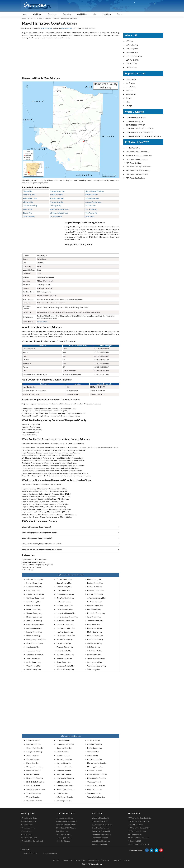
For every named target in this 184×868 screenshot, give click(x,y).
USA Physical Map (92, 213)
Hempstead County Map (66, 613)
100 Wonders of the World (102, 825)
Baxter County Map (95, 579)
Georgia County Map (34, 752)
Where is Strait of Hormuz (66, 825)
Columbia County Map (65, 594)
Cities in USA (27, 213)
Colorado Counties (94, 744)
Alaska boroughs (63, 740)
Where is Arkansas (92, 195)
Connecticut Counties (35, 748)
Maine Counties (32, 763)
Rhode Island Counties (96, 786)
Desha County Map (95, 602)
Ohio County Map (64, 782)
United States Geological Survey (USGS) (37, 565)
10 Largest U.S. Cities (65, 818)
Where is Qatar (27, 825)
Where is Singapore (28, 821)
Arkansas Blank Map (57, 198)
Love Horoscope (63, 831)
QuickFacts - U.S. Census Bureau (35, 560)
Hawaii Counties (63, 752)
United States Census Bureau (33, 562)
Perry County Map (64, 643)
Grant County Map (94, 609)
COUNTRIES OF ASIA (134, 121)
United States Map (29, 217)
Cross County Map (34, 602)
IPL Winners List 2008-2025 (138, 838)
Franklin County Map (95, 606)
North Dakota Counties (35, 782)
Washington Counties (65, 797)
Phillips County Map (95, 643)
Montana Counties (64, 771)
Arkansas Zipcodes (29, 195)
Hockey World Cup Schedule (138, 844)
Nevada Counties (33, 774)
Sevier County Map (34, 662)
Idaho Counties (93, 752)
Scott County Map (33, 658)
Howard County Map (34, 617)
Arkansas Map (28, 191)
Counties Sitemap (63, 841)
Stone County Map (94, 662)
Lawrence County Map (65, 624)
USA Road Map (91, 206)
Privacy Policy (80, 860)
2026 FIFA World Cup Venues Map (139, 155)
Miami (128, 102)
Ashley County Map (64, 579)
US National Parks (56, 217)
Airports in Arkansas (57, 195)
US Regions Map (132, 52)
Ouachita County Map (35, 643)
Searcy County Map (64, 658)
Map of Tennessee (94, 789)
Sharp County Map (64, 662)
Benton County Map (34, 583)
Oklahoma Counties (95, 782)
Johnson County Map (95, 621)
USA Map (129, 41)
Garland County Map (65, 609)
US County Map (28, 202)
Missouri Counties (33, 771)
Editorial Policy (93, 860)
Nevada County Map (65, 639)
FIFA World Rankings (134, 163)
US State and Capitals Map (59, 213)
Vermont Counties (94, 793)
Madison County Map (65, 632)
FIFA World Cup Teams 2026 (137, 174)
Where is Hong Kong (29, 818)
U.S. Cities (107, 14)
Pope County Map (33, 651)
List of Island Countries (101, 841)
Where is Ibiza (26, 831)
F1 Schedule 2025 (134, 841)
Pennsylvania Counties (66, 786)
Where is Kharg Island (100, 818)
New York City (131, 87)
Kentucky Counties (64, 759)
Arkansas (48, 19)
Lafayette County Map (35, 624)
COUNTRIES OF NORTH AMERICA (139, 129)
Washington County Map (97, 666)
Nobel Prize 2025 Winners (66, 828)
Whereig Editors (46, 28)
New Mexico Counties (65, 778)
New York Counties (64, 774)
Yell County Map (94, 670)
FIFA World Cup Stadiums (135, 178)
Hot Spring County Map (96, 613)
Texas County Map (34, 793)
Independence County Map (67, 617)
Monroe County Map (95, 636)
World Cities (82, 14)
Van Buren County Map (66, 666)
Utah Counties (62, 793)
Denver (129, 98)
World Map (37, 14)
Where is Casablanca (64, 834)
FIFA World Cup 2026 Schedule (138, 152)
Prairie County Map (64, 651)
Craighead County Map (35, 598)
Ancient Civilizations (100, 844)
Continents (52, 14)
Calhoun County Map (34, 587)
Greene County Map (34, 613)
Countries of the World (101, 831)
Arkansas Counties (34, 744)
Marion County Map (95, 632)
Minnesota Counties (65, 767)
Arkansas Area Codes (30, 198)
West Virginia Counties (96, 797)
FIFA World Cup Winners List (137, 159)
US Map (31, 19)
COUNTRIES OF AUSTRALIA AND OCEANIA (143, 136)
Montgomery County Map (36, 639)
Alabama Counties (33, 740)
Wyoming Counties (64, 801)
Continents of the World (101, 834)
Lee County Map (94, 624)
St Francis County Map (65, 655)
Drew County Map (33, 606)
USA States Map (132, 45)
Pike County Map (33, 647)
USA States (39, 19)
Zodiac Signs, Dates (64, 838)
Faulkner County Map (65, 606)
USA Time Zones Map (30, 206)
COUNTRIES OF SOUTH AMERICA (139, 132)
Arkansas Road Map (57, 202)
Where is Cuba (26, 834)
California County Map (65, 744)
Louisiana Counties (95, 759)
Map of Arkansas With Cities (95, 191)
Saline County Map (94, 655)
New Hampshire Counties (97, 774)
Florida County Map (95, 748)
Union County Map (34, 666)
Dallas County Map (64, 602)
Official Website (42, 322)
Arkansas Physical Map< (94, 202)
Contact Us (67, 860)
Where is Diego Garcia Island (32, 841)
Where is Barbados (28, 828)
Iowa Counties (93, 755)
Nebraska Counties (95, 771)
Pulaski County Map (95, 651)
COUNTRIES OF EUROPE (136, 117)
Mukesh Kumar (67, 28)
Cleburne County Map (96, 590)
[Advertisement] (71, 58)
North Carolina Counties (97, 778)
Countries (67, 14)
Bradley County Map (95, 583)
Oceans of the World (100, 821)
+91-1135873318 (31, 853)
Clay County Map (63, 590)
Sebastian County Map (96, 658)
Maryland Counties (64, 763)
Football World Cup (133, 148)
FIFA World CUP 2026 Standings (138, 170)
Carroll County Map (64, 587)
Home (24, 14)
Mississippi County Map (66, 636)
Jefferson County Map (65, 621)
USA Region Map (56, 206)
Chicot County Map (95, 587)
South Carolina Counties (36, 789)
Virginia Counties (33, 797)
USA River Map (131, 67)
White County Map (34, 670)
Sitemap (127, 860)
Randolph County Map (35, 655)
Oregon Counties (33, 786)
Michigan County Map (35, 767)
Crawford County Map (65, 598)
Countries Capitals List (101, 828)
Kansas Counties (33, 759)
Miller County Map (33, 636)
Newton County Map (95, 639)
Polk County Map (94, 647)
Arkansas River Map (92, 198)
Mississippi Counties (95, 767)
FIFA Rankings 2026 (135, 825)
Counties (56, 19)
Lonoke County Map (34, 632)
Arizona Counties (94, 740)
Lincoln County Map (34, 628)
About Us (57, 860)
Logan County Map (94, 628)
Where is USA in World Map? (60, 209)
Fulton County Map (34, 609)
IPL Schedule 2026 (135, 834)
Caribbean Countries (100, 838)
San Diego (130, 91)
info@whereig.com (50, 853)
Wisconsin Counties (34, 801)
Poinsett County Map (65, 647)
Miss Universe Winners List (67, 821)
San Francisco (131, 94)
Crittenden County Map (96, 598)
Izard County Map (94, 617)
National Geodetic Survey (32, 567)
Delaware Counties (64, 748)
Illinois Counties (33, 755)
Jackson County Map (34, 621)
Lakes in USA (90, 217)
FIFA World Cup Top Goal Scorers (139, 167)
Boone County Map (64, 583)
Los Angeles (130, 83)
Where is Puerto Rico (29, 838)
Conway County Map (95, 594)
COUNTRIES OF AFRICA (135, 125)
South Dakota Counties (66, 789)
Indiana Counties (63, 755)
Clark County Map (33, 590)
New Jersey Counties (35, 778)
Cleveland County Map (35, 594)
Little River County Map (66, 628)
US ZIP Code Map (91, 209)
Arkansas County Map (57, 191)
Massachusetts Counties (97, 763)
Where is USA (28, 209)
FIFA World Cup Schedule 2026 (139, 818)
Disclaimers (106, 860)
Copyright (117, 860)
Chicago (129, 106)
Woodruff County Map (65, 670)
